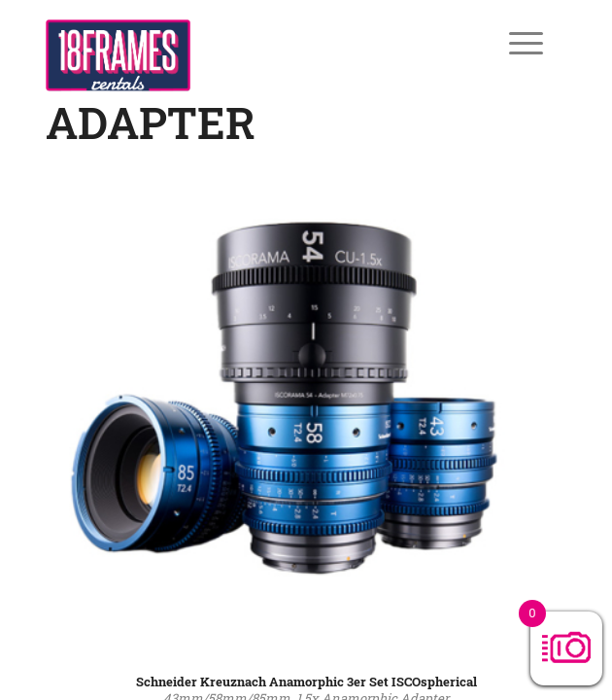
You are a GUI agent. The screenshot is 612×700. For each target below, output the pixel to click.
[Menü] (512, 43)
